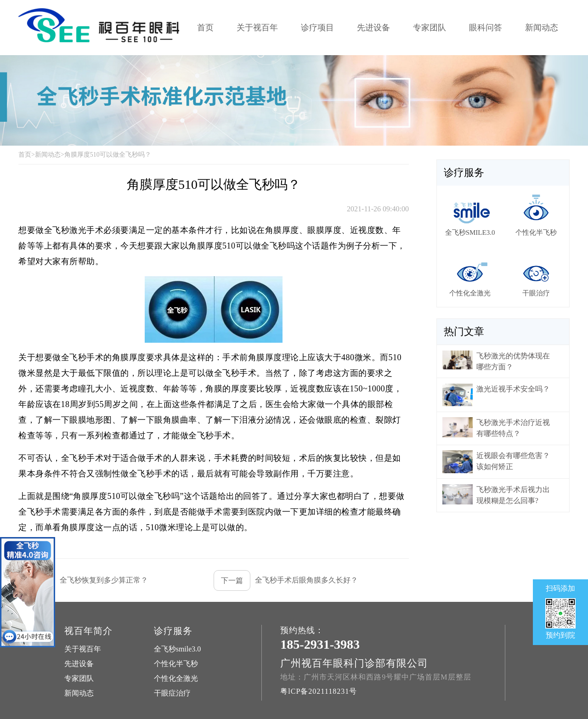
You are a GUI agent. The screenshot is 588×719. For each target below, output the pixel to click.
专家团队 (430, 28)
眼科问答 (486, 28)
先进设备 (373, 28)
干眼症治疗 (172, 693)
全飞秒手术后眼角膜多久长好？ (286, 580)
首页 (205, 28)
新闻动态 (542, 28)
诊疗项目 (317, 28)
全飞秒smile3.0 (178, 649)
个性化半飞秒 (176, 664)
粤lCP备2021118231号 (319, 691)
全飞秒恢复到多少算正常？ (83, 580)
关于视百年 (257, 28)
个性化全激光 (176, 678)
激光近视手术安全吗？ (513, 389)
